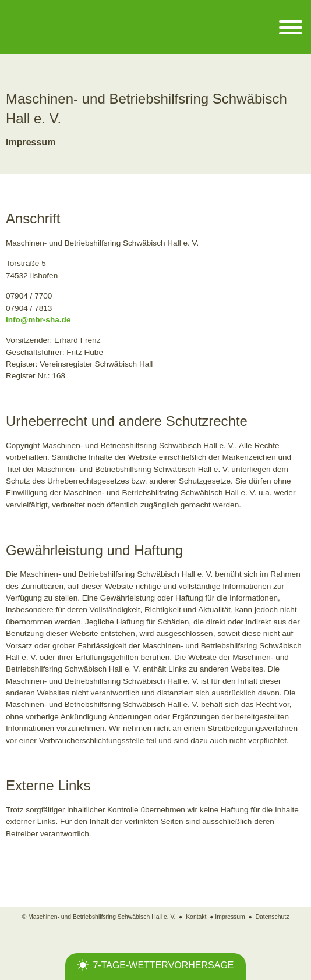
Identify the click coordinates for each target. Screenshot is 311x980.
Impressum (230, 917)
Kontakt (196, 917)
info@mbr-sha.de (38, 320)
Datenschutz (273, 917)
